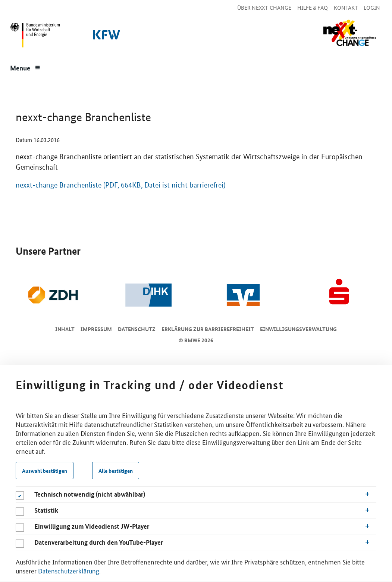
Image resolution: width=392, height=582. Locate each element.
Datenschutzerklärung (69, 570)
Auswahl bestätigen (45, 471)
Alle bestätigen (116, 471)
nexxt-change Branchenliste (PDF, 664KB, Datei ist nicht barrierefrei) (120, 185)
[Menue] (25, 67)
